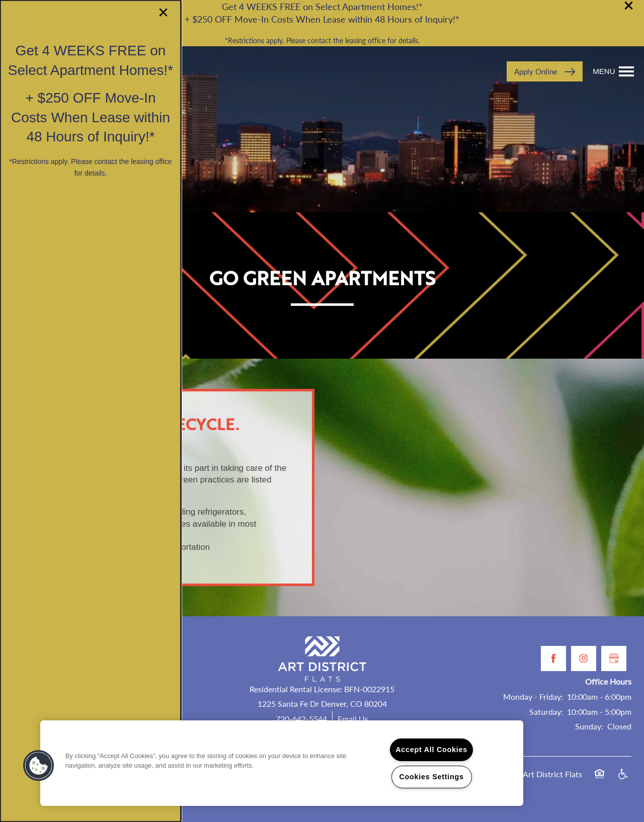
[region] (282, 763)
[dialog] (91, 411)
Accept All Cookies (431, 750)
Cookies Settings (431, 777)
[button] (39, 766)
